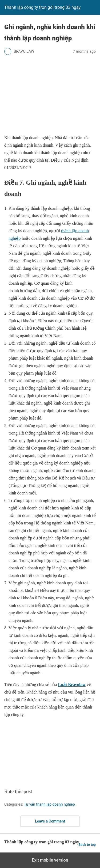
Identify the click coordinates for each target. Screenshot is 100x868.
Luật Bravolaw (72, 685)
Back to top (87, 845)
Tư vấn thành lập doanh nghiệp (49, 804)
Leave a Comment (50, 821)
